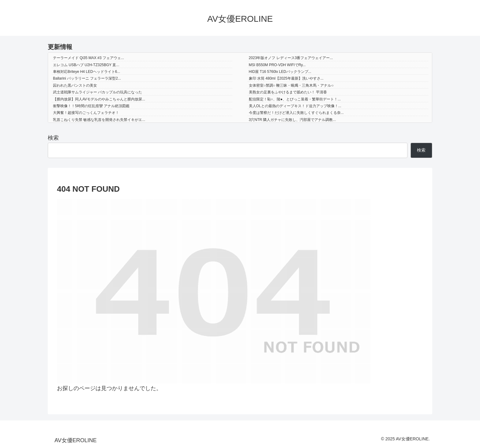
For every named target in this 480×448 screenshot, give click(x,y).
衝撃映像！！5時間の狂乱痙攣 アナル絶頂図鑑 (91, 106)
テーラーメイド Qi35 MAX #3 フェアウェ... (88, 58)
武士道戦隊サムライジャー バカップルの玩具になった (97, 92)
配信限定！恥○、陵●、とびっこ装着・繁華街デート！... (295, 99)
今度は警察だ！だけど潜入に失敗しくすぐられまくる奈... (296, 113)
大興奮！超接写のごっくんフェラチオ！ (86, 113)
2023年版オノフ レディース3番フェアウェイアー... (291, 58)
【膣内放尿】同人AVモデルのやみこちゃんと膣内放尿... (99, 99)
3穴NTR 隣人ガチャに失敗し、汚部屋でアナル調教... (292, 120)
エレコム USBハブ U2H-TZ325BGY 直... (86, 65)
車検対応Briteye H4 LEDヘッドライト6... (86, 72)
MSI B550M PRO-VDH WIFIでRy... (277, 65)
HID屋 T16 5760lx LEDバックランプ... (280, 72)
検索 (53, 138)
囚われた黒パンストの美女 (75, 85)
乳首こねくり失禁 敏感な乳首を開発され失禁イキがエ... (99, 120)
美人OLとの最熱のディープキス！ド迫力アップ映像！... (295, 106)
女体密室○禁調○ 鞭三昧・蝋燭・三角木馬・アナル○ (291, 85)
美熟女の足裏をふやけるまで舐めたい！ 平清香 (288, 92)
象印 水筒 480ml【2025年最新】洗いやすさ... (286, 78)
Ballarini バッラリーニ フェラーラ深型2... (87, 78)
